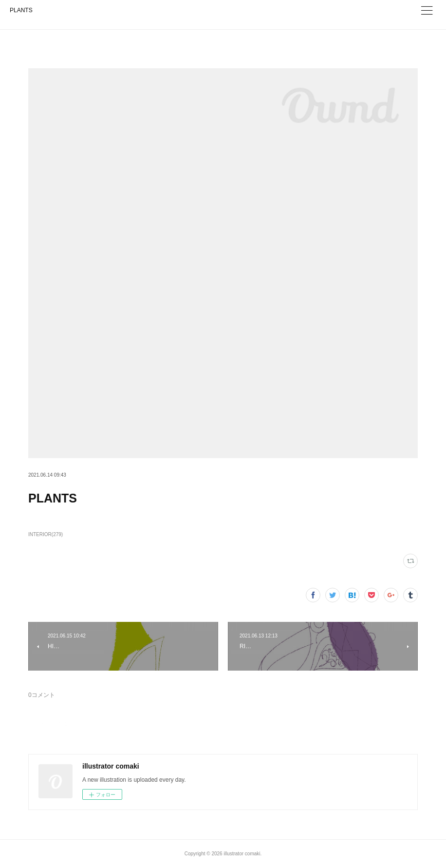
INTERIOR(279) (46, 534)
